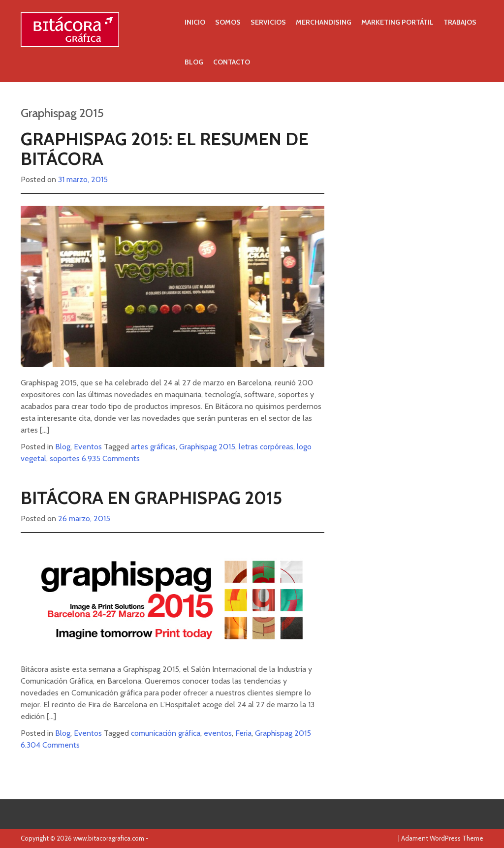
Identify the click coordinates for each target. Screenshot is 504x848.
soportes (65, 458)
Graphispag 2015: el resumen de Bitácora (165, 149)
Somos (228, 22)
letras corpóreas (266, 447)
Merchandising (324, 22)
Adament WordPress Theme (442, 838)
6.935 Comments (111, 458)
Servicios (268, 22)
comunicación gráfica (166, 733)
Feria (243, 733)
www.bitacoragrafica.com (109, 838)
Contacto (232, 62)
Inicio (195, 22)
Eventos (88, 447)
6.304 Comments (50, 745)
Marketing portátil (397, 22)
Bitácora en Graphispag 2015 (151, 498)
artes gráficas (153, 447)
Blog (194, 62)
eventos (218, 733)
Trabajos (460, 22)
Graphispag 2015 (207, 447)
